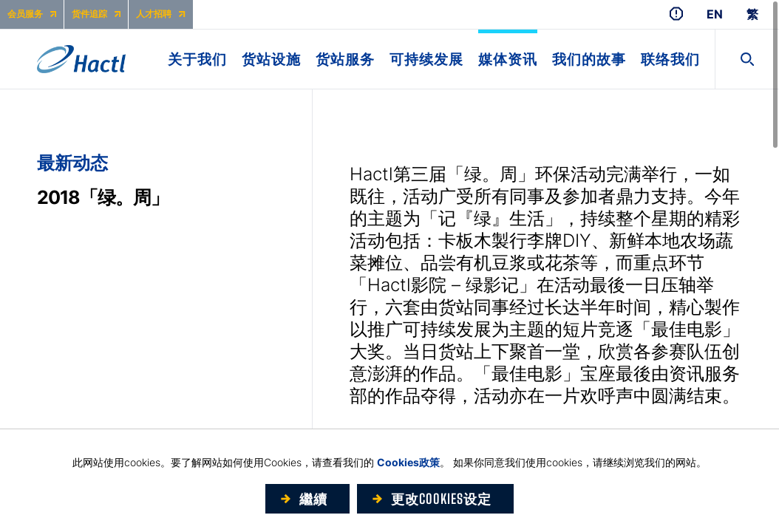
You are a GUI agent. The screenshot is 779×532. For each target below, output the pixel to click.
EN (715, 14)
